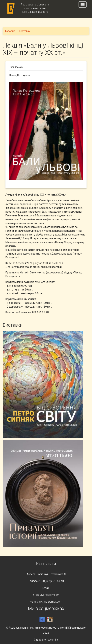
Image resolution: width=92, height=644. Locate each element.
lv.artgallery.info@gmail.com (46, 602)
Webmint (53, 640)
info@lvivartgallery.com (46, 595)
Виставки (25, 31)
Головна (10, 31)
